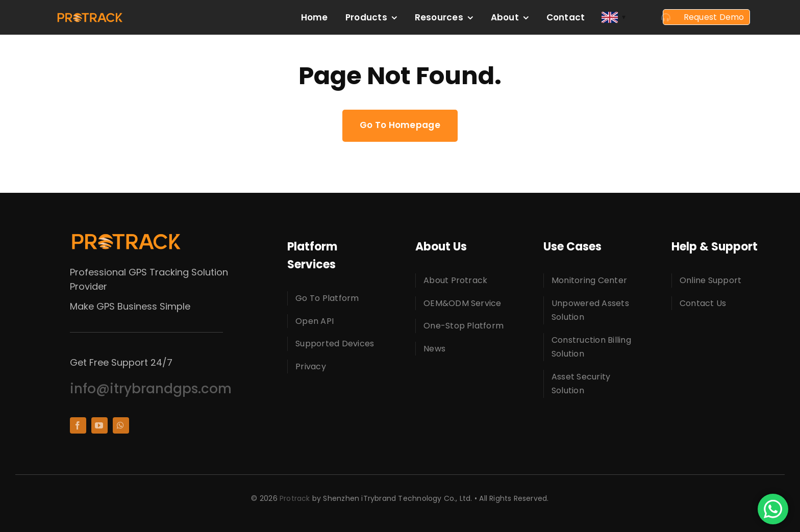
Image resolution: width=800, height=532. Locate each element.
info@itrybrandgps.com (151, 389)
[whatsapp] (121, 425)
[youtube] (99, 425)
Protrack (295, 498)
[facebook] (78, 425)
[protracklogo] (90, 16)
